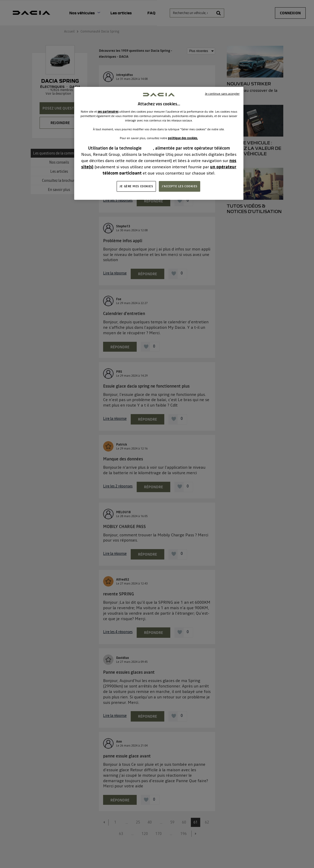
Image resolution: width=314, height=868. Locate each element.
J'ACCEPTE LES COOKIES (180, 186)
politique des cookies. (183, 138)
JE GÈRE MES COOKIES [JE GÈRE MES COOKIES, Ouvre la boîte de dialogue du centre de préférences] (136, 186)
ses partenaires (108, 112)
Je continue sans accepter (222, 94)
